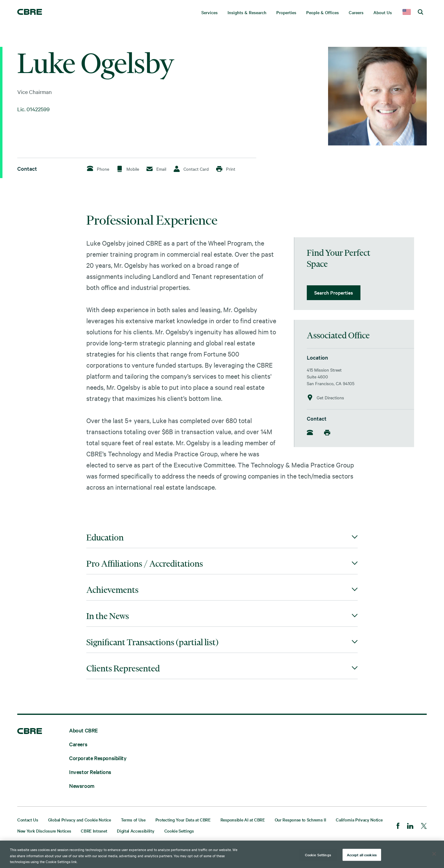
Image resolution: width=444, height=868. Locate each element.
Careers (78, 744)
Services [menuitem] (210, 12)
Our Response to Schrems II (300, 820)
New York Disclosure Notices (44, 831)
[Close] (434, 854)
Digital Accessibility (136, 831)
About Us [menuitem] (383, 12)
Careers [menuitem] (356, 12)
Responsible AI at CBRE (243, 820)
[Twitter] (424, 827)
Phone (98, 169)
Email (156, 169)
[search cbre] (420, 12)
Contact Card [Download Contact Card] (191, 169)
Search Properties (334, 292)
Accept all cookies (362, 854)
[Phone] (312, 433)
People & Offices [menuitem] (323, 12)
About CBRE (83, 730)
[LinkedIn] (410, 827)
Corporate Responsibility (98, 758)
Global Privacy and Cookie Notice (80, 820)
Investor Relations (90, 772)
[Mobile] (329, 433)
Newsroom (82, 786)
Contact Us (28, 820)
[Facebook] (398, 826)
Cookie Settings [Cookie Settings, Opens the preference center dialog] (318, 854)
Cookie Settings (179, 831)
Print (226, 169)
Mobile (128, 169)
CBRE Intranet (94, 831)
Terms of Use (133, 820)
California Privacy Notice (359, 820)
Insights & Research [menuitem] (247, 12)
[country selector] (407, 12)
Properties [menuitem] (286, 12)
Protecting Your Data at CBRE (183, 820)
